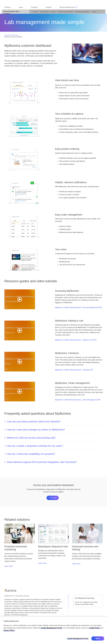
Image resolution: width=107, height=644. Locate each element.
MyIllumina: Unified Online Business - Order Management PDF (78, 401)
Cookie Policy (95, 628)
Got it (98, 638)
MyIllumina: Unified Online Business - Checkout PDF (74, 371)
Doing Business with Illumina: (12, 36)
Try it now (53, 499)
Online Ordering (43, 13)
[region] (53, 630)
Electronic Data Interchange (64, 13)
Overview (34, 13)
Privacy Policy (9, 630)
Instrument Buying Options (81, 13)
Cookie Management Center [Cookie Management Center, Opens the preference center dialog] (78, 638)
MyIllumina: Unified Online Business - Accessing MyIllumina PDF (78, 309)
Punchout (52, 13)
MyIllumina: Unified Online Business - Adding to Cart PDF (76, 341)
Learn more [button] (9, 567)
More (93, 13)
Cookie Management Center (52, 628)
